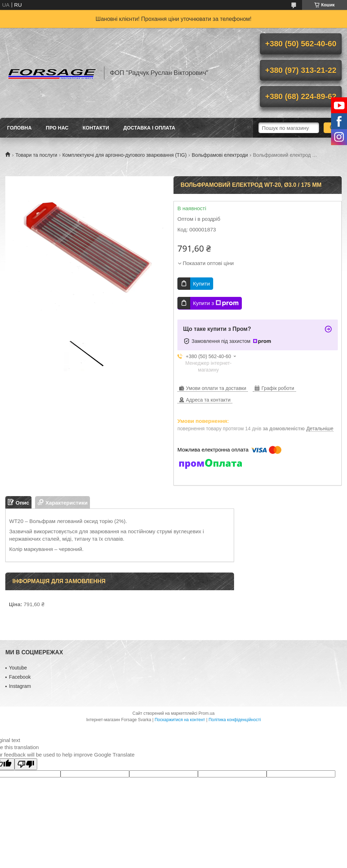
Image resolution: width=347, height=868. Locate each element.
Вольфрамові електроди (220, 155)
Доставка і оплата (149, 128)
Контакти (96, 128)
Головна (19, 128)
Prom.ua (207, 713)
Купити (201, 284)
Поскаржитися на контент (180, 720)
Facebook (20, 677)
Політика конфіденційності (235, 720)
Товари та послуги (36, 155)
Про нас (57, 128)
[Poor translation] (26, 764)
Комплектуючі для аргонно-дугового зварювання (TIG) (124, 155)
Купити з (216, 303)
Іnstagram (20, 686)
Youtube (18, 668)
